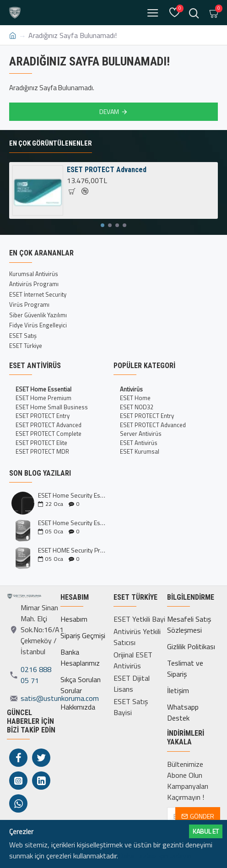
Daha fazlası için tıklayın (155, 856)
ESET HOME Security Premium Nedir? (73, 550)
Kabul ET (206, 831)
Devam (109, 111)
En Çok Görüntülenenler (51, 143)
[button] (103, 225)
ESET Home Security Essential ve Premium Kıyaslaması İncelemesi (73, 495)
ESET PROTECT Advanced (107, 170)
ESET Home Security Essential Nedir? (73, 523)
